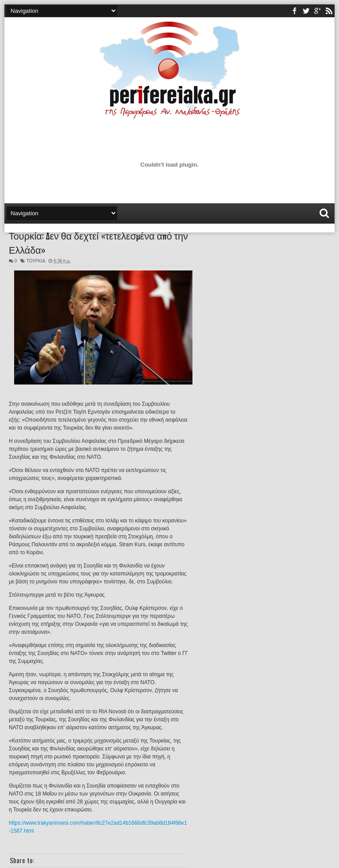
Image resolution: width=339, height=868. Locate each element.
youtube (317, 11)
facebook (294, 11)
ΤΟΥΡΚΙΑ (36, 261)
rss (329, 11)
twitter (306, 11)
